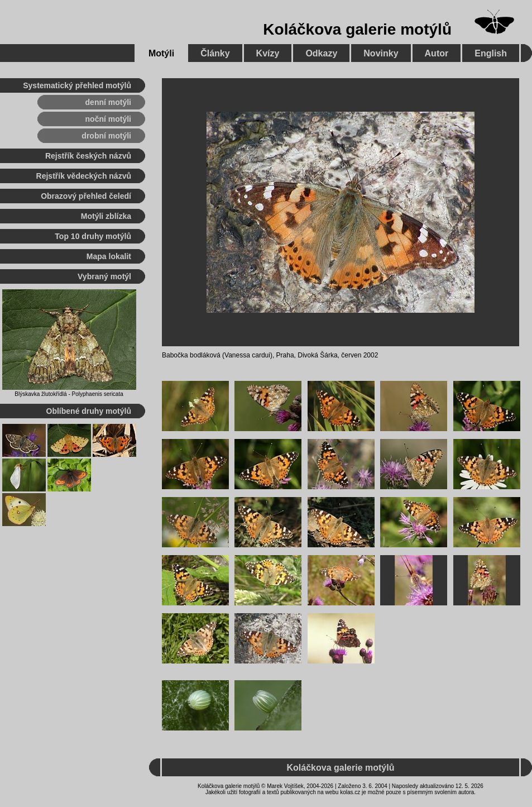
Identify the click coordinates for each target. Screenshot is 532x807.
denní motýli (108, 102)
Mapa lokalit (109, 256)
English (491, 53)
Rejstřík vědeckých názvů (84, 176)
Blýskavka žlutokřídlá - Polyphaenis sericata (69, 394)
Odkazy (321, 53)
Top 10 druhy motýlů (93, 236)
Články (215, 53)
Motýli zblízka (106, 216)
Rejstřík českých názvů (88, 156)
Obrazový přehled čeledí (86, 196)
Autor (437, 53)
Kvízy (268, 53)
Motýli (161, 53)
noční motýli (108, 119)
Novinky (381, 53)
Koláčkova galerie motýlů (357, 29)
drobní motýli (106, 136)
